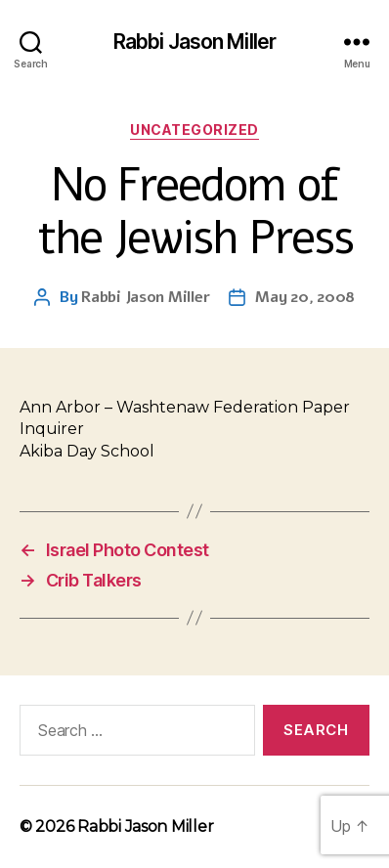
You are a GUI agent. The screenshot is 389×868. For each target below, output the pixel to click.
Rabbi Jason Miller (194, 42)
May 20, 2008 (305, 297)
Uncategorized (194, 130)
